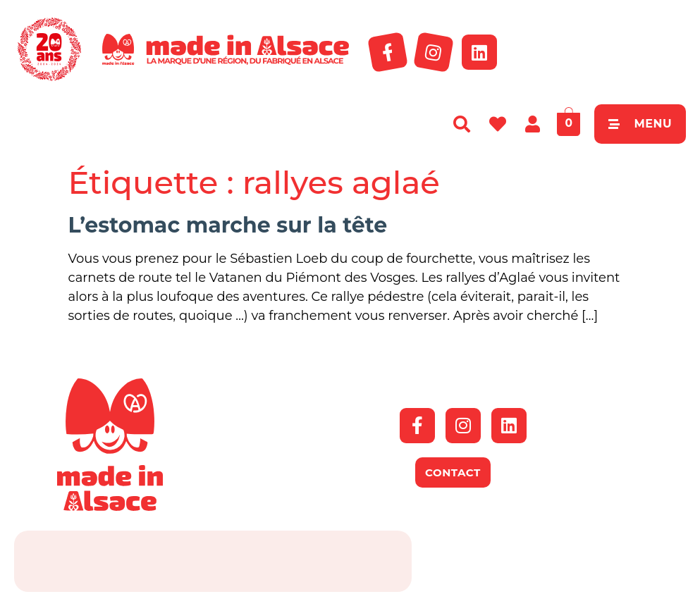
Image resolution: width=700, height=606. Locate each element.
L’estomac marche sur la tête (228, 225)
